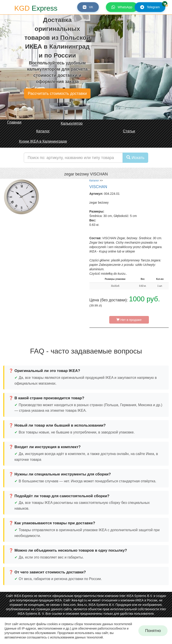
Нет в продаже (129, 320)
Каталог (94, 181)
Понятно (153, 631)
